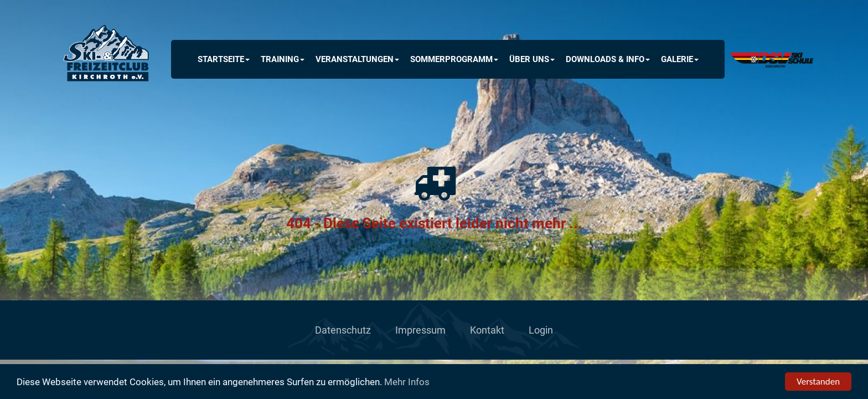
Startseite (224, 59)
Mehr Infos (407, 382)
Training (283, 59)
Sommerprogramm (454, 59)
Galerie (680, 59)
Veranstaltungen (357, 59)
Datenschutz (343, 330)
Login (541, 330)
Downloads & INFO (608, 59)
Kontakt (487, 330)
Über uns (532, 59)
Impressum (420, 330)
